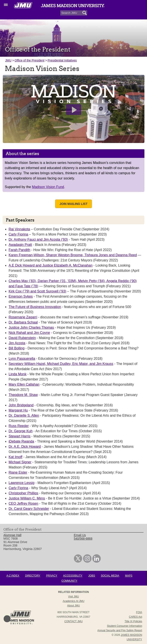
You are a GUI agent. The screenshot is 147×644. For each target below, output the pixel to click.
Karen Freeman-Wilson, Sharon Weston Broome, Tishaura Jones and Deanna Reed (73, 255)
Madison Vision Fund (48, 187)
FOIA (139, 612)
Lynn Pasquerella (22, 359)
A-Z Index (13, 576)
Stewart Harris (19, 436)
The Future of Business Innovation (35, 307)
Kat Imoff (15, 457)
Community (70, 581)
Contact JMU (73, 621)
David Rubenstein (22, 338)
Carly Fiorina (18, 234)
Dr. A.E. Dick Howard (25, 447)
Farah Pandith (19, 250)
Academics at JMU (73, 601)
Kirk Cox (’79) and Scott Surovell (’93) (37, 291)
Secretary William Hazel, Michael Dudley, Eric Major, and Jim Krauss (61, 364)
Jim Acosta (17, 343)
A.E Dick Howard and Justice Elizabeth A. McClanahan (51, 265)
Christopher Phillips (23, 493)
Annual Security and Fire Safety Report (120, 630)
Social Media (110, 576)
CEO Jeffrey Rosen (23, 503)
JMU (8, 60)
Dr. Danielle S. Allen (24, 415)
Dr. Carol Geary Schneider (29, 509)
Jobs (92, 576)
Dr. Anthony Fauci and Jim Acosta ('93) (38, 240)
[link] (78, 562)
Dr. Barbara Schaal (23, 322)
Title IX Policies (133, 621)
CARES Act (135, 617)
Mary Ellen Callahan (24, 384)
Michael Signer (20, 462)
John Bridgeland (21, 405)
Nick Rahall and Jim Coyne (29, 333)
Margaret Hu (18, 410)
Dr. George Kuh (21, 431)
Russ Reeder (19, 426)
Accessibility (73, 576)
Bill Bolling (17, 348)
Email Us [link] (80, 535)
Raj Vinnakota (19, 229)
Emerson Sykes (21, 296)
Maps (129, 576)
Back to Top (7, 619)
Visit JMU (73, 597)
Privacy (52, 576)
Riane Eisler (18, 472)
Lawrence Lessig (22, 483)
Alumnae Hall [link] (12, 535)
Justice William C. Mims (27, 498)
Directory (33, 576)
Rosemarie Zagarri (23, 317)
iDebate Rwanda (21, 441)
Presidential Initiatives (62, 60)
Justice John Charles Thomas (31, 327)
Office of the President (29, 60)
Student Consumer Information (125, 626)
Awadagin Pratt (20, 245)
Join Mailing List (74, 204)
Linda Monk (18, 374)
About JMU (73, 606)
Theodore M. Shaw (23, 395)
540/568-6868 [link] (83, 539)
